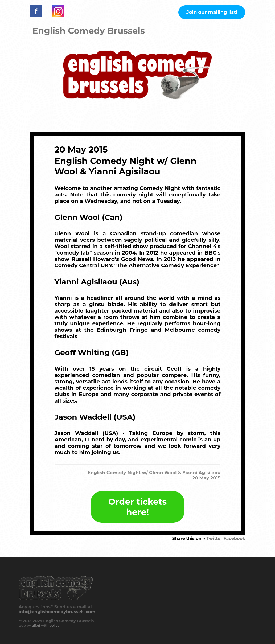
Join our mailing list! (212, 12)
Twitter (214, 538)
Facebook (235, 538)
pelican (56, 625)
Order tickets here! (137, 507)
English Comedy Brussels (89, 31)
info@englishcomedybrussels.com (57, 612)
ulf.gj (36, 625)
